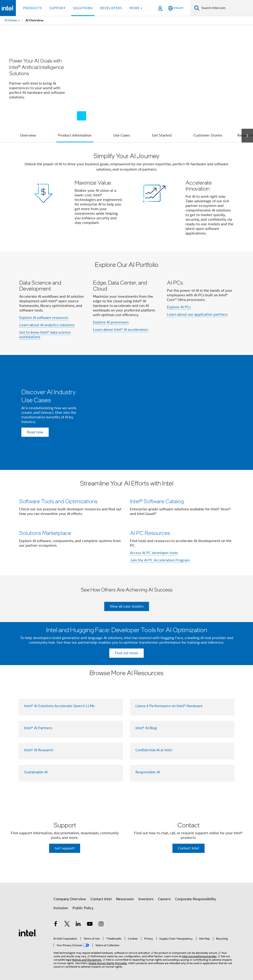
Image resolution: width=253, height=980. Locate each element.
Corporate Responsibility (196, 899)
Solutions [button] (83, 8)
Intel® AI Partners (38, 728)
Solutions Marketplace (45, 533)
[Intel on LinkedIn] (78, 925)
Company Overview (70, 899)
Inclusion (61, 908)
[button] (126, 197)
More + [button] (136, 8)
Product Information (75, 135)
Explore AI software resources (44, 318)
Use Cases (122, 135)
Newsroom (125, 899)
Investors (146, 899)
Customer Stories (208, 135)
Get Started (162, 135)
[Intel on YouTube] (90, 925)
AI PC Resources (150, 533)
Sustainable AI (36, 772)
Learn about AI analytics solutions (47, 325)
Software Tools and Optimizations (58, 501)
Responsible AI (148, 772)
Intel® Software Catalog (157, 501)
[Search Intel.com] (226, 8)
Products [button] (33, 8)
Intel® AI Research (39, 750)
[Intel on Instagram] (101, 925)
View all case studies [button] (127, 606)
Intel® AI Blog (146, 728)
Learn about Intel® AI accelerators (121, 330)
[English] (176, 8)
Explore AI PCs (179, 307)
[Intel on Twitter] (67, 925)
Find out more (126, 653)
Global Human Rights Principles (108, 963)
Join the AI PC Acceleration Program (160, 560)
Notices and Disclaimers (87, 960)
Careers (164, 899)
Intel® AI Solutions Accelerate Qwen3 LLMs (59, 706)
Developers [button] (111, 8)
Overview (28, 135)
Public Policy (83, 908)
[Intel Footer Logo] (28, 933)
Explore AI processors (111, 322)
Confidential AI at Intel (154, 750)
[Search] (197, 8)
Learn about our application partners (197, 314)
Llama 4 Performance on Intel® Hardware (169, 706)
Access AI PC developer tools (154, 553)
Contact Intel (101, 899)
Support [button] (58, 8)
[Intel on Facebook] (56, 925)
